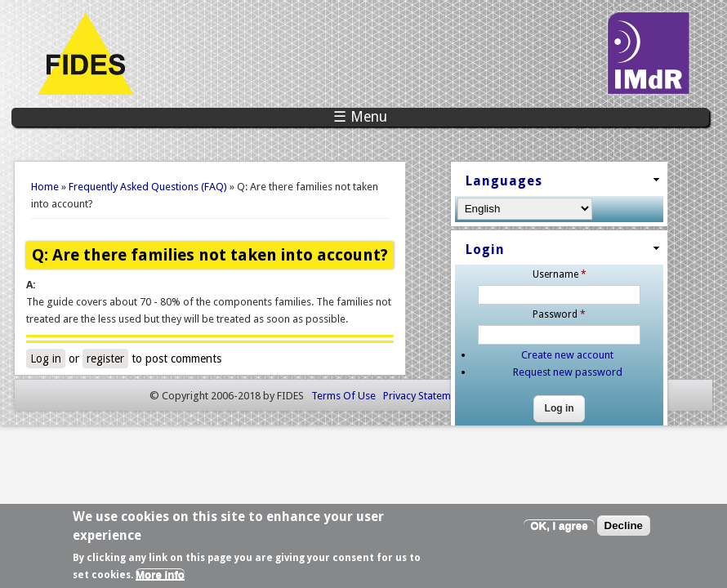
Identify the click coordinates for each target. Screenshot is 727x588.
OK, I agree (559, 529)
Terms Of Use (343, 445)
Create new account (651, 341)
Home (45, 187)
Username (642, 260)
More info (160, 578)
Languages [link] (621, 178)
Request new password (650, 358)
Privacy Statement (424, 445)
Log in (50, 354)
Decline (624, 529)
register (109, 354)
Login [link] (602, 237)
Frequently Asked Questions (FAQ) (148, 187)
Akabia (562, 445)
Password (642, 300)
